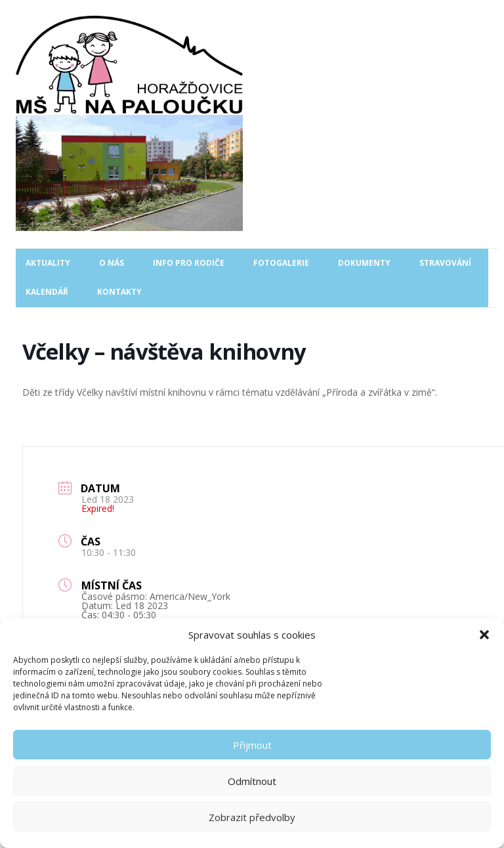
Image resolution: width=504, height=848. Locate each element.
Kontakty (119, 292)
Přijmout (252, 745)
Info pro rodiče (189, 263)
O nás (112, 263)
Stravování (445, 263)
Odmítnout (252, 781)
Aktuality (48, 263)
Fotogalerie (281, 263)
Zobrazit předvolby (252, 817)
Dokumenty (364, 263)
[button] (484, 635)
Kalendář (47, 292)
